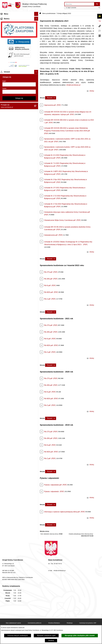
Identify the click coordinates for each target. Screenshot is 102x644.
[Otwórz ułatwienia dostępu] (100, 16)
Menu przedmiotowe (8, 22)
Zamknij (51, 640)
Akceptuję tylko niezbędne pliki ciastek (80, 636)
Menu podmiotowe (7, 256)
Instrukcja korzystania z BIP (88, 623)
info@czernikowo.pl (73, 85)
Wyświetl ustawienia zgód (46, 636)
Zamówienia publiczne (35, 623)
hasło (4, 330)
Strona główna (6, 18)
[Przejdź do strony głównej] (24, 5)
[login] (19, 326)
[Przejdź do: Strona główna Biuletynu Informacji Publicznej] (40, 13)
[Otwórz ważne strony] (100, 31)
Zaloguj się (19, 340)
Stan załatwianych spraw (13, 623)
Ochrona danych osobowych (18, 636)
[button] (37, 18)
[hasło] (19, 333)
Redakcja (70, 623)
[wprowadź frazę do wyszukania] (79, 4)
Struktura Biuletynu (54, 623)
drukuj (92, 91)
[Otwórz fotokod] (100, 36)
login (4, 323)
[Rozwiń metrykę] (51, 98)
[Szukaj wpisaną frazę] (97, 4)
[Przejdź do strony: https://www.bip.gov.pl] (100, 21)
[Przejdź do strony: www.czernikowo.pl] (100, 26)
